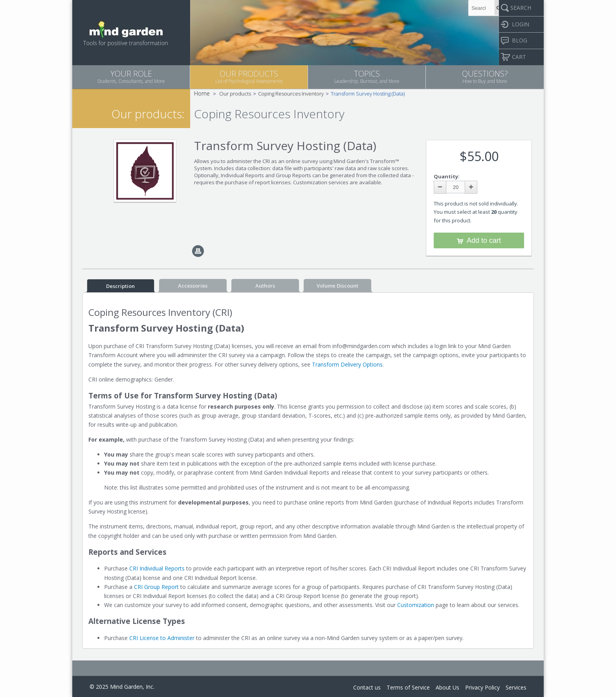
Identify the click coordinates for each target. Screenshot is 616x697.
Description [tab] (120, 286)
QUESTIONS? (485, 76)
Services (516, 687)
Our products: (148, 114)
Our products (235, 94)
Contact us (367, 687)
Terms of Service (408, 687)
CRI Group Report (156, 587)
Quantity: (447, 176)
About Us (447, 687)
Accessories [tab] (193, 286)
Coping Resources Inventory (291, 94)
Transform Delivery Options (347, 364)
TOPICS (367, 76)
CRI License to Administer (162, 638)
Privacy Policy (482, 687)
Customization (416, 605)
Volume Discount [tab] (337, 286)
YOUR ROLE (131, 76)
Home (202, 93)
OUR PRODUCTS (249, 76)
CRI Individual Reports (157, 568)
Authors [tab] (265, 286)
